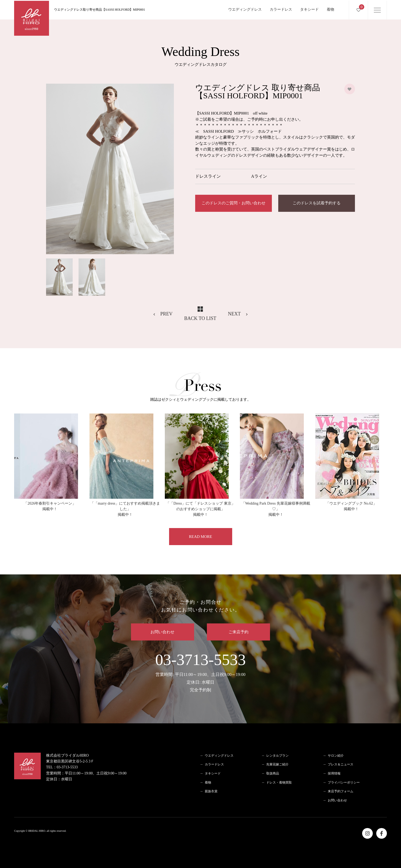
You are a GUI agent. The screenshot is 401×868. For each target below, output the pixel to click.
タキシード (309, 9)
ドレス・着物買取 (279, 782)
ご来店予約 (239, 632)
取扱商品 (273, 774)
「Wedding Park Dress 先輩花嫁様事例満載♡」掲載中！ (276, 509)
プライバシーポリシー (344, 782)
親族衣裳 (211, 792)
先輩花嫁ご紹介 (277, 765)
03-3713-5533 (200, 673)
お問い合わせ (162, 632)
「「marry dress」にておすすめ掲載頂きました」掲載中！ (125, 509)
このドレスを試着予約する (317, 203)
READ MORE (200, 537)
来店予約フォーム (341, 792)
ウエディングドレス (245, 9)
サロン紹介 (336, 756)
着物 (330, 9)
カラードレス (281, 9)
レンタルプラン (277, 756)
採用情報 (334, 774)
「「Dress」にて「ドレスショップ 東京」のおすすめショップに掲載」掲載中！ (200, 509)
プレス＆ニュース (341, 765)
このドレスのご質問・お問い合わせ (234, 203)
